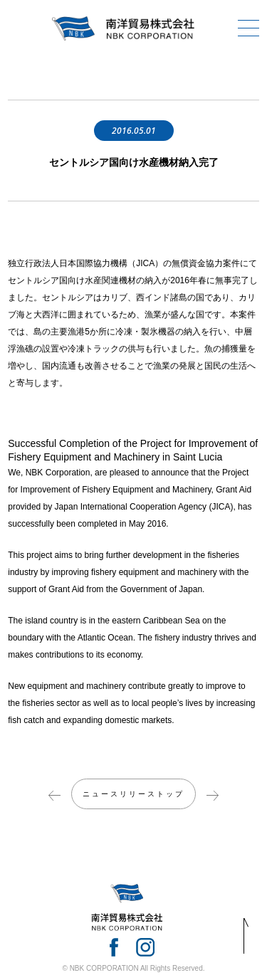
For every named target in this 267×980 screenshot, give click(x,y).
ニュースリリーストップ (133, 794)
